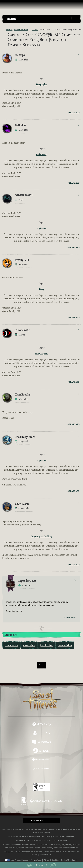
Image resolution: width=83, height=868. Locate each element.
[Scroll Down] (50, 865)
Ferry (42, 289)
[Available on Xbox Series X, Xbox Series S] (41, 725)
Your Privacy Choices (19, 860)
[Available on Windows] (41, 742)
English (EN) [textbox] (37, 820)
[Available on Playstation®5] (41, 733)
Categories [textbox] (11, 19)
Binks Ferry (41, 154)
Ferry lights (41, 84)
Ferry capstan (42, 354)
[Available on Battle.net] (41, 769)
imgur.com (42, 228)
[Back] (34, 666)
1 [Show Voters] (78, 125)
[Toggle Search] (76, 19)
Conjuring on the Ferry (42, 536)
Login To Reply (11, 635)
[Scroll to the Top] (29, 865)
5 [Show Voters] (75, 580)
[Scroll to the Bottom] (54, 865)
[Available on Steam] (41, 751)
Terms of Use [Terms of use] (36, 860)
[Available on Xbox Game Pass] (41, 760)
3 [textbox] (40, 666)
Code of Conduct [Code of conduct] (68, 860)
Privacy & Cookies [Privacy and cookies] (51, 860)
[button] (38, 19)
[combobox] (42, 665)
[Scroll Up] (33, 865)
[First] (27, 666)
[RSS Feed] (4, 30)
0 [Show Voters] (78, 55)
